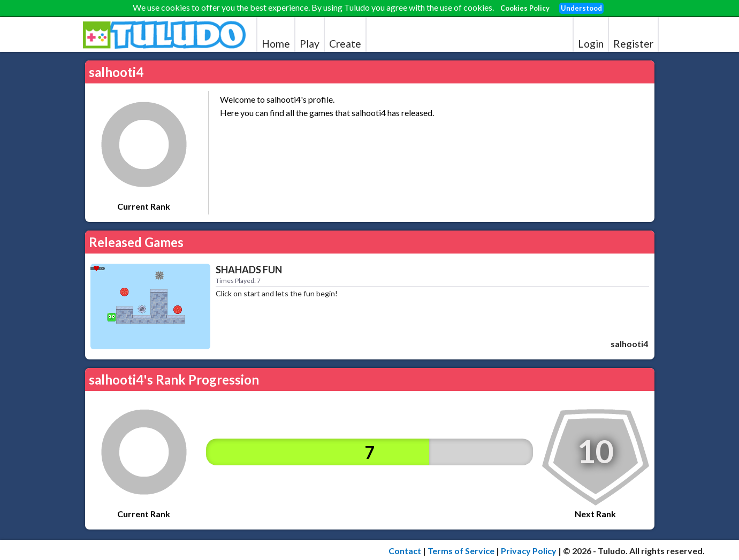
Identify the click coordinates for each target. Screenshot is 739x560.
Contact (405, 551)
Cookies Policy (525, 8)
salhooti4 (629, 344)
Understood (581, 8)
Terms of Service (461, 551)
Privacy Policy (529, 551)
